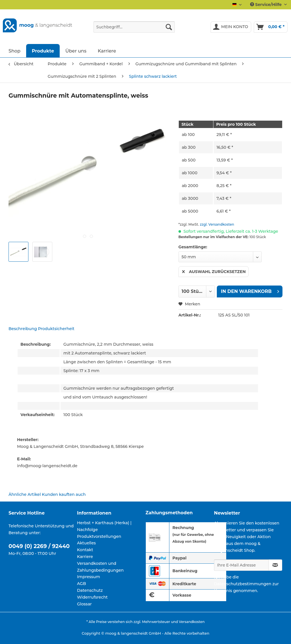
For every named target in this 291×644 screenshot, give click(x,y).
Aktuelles (86, 543)
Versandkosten (192, 622)
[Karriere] (107, 51)
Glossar (84, 604)
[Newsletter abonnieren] (275, 565)
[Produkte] (43, 51)
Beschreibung (23, 329)
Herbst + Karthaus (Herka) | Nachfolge (104, 526)
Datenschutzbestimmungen (243, 584)
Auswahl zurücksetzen (214, 271)
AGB (82, 584)
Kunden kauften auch (64, 494)
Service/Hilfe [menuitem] (266, 5)
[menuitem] (134, 30)
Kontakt (85, 550)
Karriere (85, 557)
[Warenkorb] (271, 27)
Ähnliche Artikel (25, 494)
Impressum (89, 577)
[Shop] (14, 51)
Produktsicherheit (56, 329)
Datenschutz (90, 590)
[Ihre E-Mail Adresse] (241, 565)
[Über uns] (76, 51)
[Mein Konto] (231, 27)
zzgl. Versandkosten (217, 224)
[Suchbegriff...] (134, 27)
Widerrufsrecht (92, 597)
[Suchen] (169, 27)
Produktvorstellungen (99, 536)
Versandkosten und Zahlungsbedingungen (100, 567)
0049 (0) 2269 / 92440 (39, 546)
